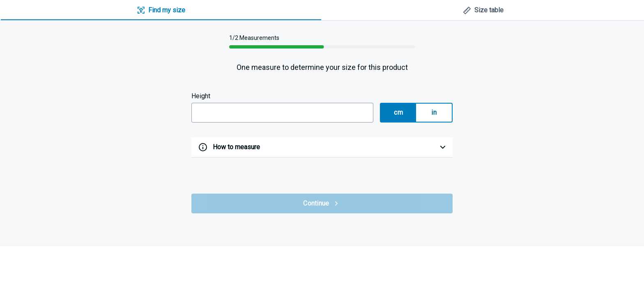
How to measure (236, 147)
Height (201, 96)
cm (398, 112)
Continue (322, 203)
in (434, 112)
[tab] (161, 10)
